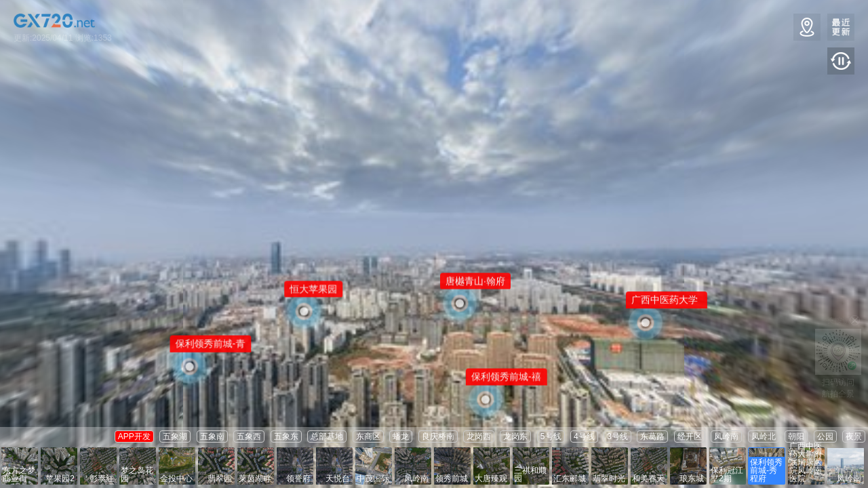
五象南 (212, 436)
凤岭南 (726, 436)
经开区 (690, 436)
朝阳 (796, 436)
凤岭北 (764, 436)
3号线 (617, 436)
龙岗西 (479, 436)
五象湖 (175, 436)
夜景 (854, 436)
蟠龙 (401, 436)
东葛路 (652, 436)
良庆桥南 (438, 436)
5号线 (551, 436)
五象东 (286, 436)
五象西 (249, 436)
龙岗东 (515, 436)
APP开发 (134, 436)
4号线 (584, 436)
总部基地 (327, 436)
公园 (825, 436)
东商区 (368, 436)
